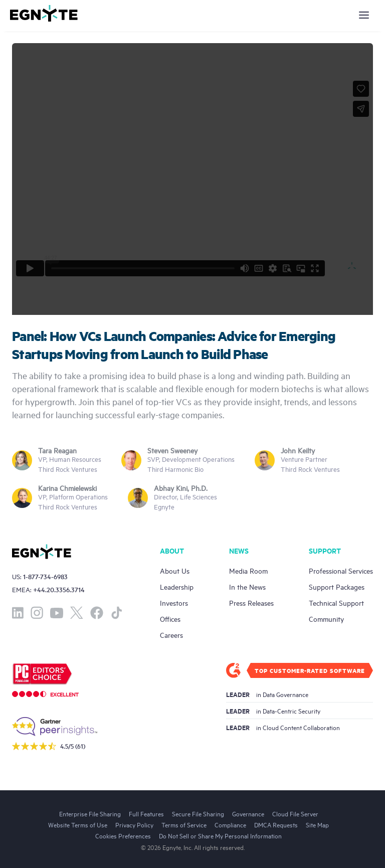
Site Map (317, 824)
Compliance (230, 824)
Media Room (248, 570)
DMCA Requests (276, 824)
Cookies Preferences (123, 835)
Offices (170, 619)
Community (326, 619)
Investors (174, 602)
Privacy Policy (134, 824)
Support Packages (337, 586)
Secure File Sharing (198, 813)
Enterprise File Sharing (90, 813)
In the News (247, 586)
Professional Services (341, 570)
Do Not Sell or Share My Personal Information (220, 835)
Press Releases (251, 602)
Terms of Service (184, 824)
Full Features (146, 813)
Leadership (177, 586)
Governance (248, 813)
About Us (175, 570)
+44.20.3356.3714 (59, 589)
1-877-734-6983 (45, 576)
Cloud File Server (295, 813)
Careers (171, 635)
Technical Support (336, 602)
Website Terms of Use (78, 824)
